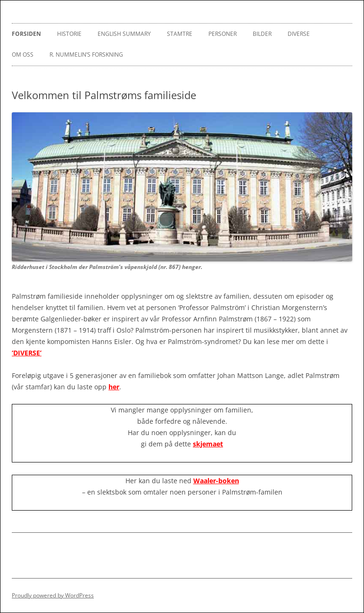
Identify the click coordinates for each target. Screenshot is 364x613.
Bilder (262, 34)
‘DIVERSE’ (27, 353)
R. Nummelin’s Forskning (86, 55)
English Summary (124, 34)
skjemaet (208, 444)
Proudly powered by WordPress (53, 595)
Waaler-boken (216, 481)
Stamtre (180, 34)
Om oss (23, 55)
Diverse (299, 34)
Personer (223, 34)
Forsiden (26, 34)
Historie (69, 34)
